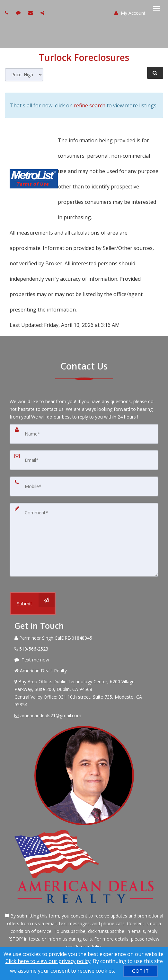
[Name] (84, 434)
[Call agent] (7, 13)
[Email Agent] (84, 716)
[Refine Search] (155, 73)
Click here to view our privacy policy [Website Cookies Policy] (48, 961)
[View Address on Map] (84, 693)
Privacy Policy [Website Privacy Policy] (88, 947)
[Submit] (33, 604)
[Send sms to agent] (19, 13)
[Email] (84, 460)
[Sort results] (24, 75)
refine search (90, 105)
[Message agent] (84, 660)
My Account (130, 13)
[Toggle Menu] (156, 8)
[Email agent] (31, 13)
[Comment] (84, 540)
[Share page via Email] (43, 13)
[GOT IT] (140, 971)
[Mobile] (84, 486)
